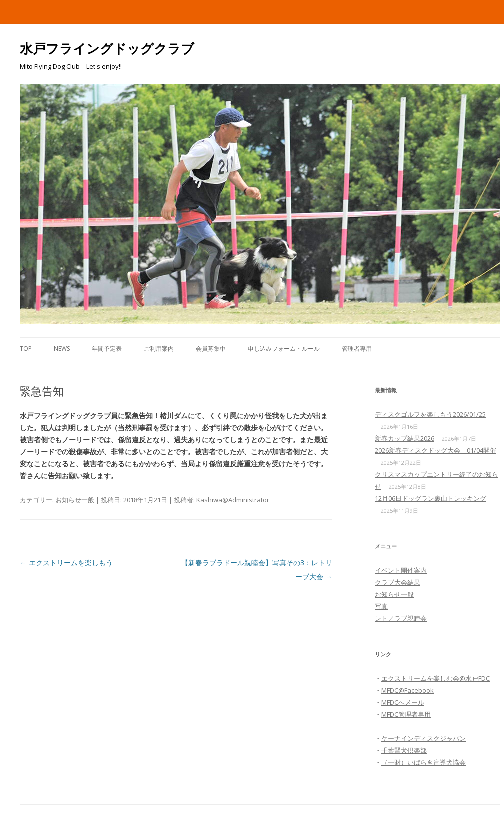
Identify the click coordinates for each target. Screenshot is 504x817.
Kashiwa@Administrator (233, 500)
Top (26, 348)
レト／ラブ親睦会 (401, 618)
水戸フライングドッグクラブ (107, 48)
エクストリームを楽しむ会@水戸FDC (436, 678)
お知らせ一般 (75, 500)
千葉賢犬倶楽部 (404, 750)
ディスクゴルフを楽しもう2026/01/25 (430, 414)
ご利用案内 (159, 348)
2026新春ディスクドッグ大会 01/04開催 (436, 450)
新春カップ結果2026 (405, 438)
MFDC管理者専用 (406, 714)
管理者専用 (357, 348)
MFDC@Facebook (408, 690)
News (62, 348)
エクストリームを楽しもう (66, 563)
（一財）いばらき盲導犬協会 (424, 762)
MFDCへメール (403, 702)
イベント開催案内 (401, 570)
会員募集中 (211, 348)
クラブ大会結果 (398, 582)
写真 (381, 606)
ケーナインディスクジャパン (424, 738)
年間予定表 (107, 348)
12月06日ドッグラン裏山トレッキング (431, 498)
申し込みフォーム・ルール (284, 348)
